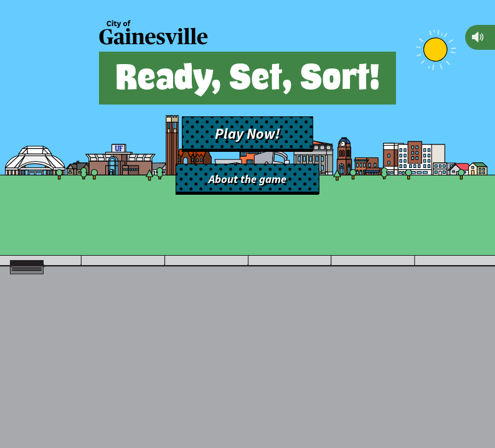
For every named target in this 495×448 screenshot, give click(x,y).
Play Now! (247, 134)
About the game (247, 179)
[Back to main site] (153, 34)
